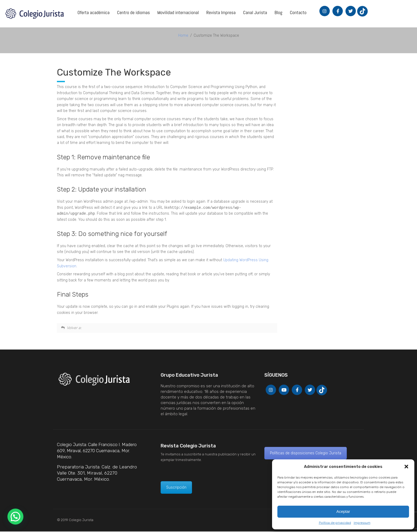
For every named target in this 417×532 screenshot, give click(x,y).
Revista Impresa (221, 12)
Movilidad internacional (178, 12)
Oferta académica (93, 12)
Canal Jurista (255, 12)
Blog (278, 12)
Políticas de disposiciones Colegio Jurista (306, 454)
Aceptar (343, 511)
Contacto (298, 12)
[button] (406, 467)
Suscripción (176, 488)
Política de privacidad (335, 523)
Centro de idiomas (133, 12)
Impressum (362, 523)
